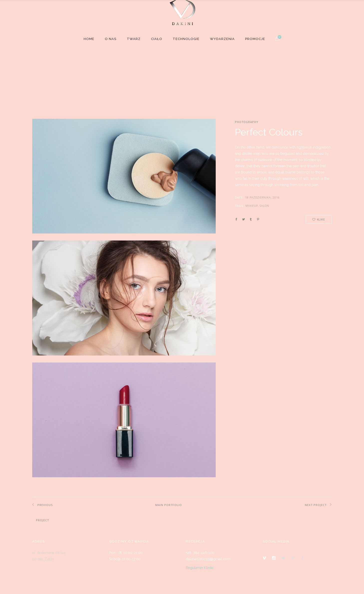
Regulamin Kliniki (199, 568)
